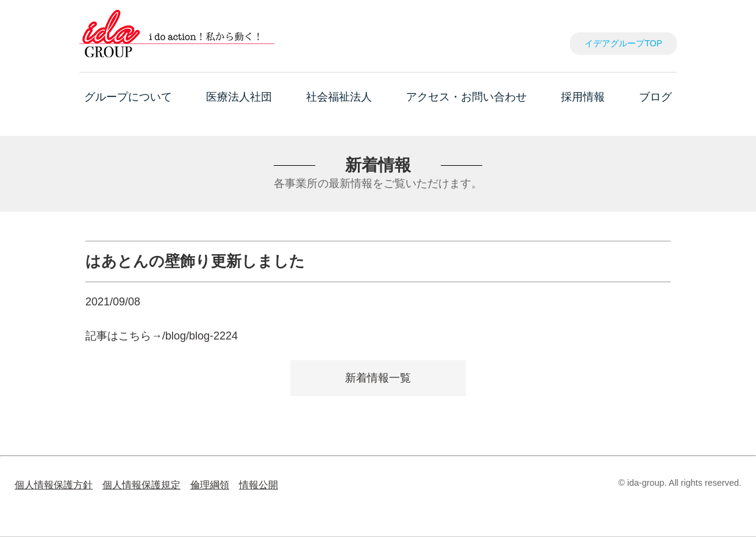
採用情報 (583, 97)
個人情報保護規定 (141, 485)
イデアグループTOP (623, 43)
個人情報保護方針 (54, 485)
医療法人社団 (239, 97)
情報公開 (259, 485)
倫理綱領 (210, 485)
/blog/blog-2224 (200, 336)
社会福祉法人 (339, 97)
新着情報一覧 (378, 378)
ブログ (655, 97)
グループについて (128, 97)
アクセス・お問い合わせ (466, 97)
